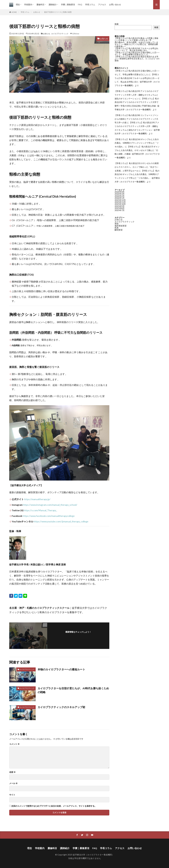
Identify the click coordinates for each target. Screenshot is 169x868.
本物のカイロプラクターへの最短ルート (61, 669)
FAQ (80, 5)
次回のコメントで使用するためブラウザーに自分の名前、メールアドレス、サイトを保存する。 (54, 806)
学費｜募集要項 (68, 5)
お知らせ (37, 12)
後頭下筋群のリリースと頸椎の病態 (58, 12)
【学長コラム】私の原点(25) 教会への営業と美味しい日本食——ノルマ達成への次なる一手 (136, 39)
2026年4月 (120, 192)
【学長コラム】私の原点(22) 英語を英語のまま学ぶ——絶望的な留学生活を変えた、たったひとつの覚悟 (137, 59)
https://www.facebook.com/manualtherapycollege (49, 516)
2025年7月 (120, 210)
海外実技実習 (121, 226)
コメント (14, 744)
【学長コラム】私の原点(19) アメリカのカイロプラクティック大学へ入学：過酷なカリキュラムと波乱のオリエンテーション (136, 95)
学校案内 (28, 5)
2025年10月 (120, 204)
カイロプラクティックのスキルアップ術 (61, 707)
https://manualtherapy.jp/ (37, 499)
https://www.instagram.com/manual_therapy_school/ (50, 505)
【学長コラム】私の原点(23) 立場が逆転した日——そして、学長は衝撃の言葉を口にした (137, 53)
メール (13, 783)
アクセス (102, 5)
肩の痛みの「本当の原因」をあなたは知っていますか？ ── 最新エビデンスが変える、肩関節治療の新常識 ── (136, 44)
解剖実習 (119, 230)
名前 (12, 772)
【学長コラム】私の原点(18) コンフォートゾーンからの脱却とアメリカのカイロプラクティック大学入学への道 (136, 119)
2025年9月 (120, 206)
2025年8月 (120, 208)
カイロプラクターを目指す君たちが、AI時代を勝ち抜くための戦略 (73, 690)
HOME (14, 12)
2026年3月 (120, 194)
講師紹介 (53, 5)
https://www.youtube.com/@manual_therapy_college (61, 522)
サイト (12, 795)
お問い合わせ (115, 5)
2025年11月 (120, 202)
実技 (117, 224)
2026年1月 (120, 198)
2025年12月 (120, 200)
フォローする (78, 636)
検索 (117, 24)
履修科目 (40, 5)
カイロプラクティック (60, 34)
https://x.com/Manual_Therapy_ (40, 510)
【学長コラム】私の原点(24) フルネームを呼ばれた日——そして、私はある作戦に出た (136, 49)
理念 (18, 5)
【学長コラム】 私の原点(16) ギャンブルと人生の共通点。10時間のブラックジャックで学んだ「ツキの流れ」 (137, 143)
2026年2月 (120, 196)
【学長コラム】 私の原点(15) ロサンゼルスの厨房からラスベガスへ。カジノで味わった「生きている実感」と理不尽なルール (137, 167)
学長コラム (90, 5)
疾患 (117, 228)
